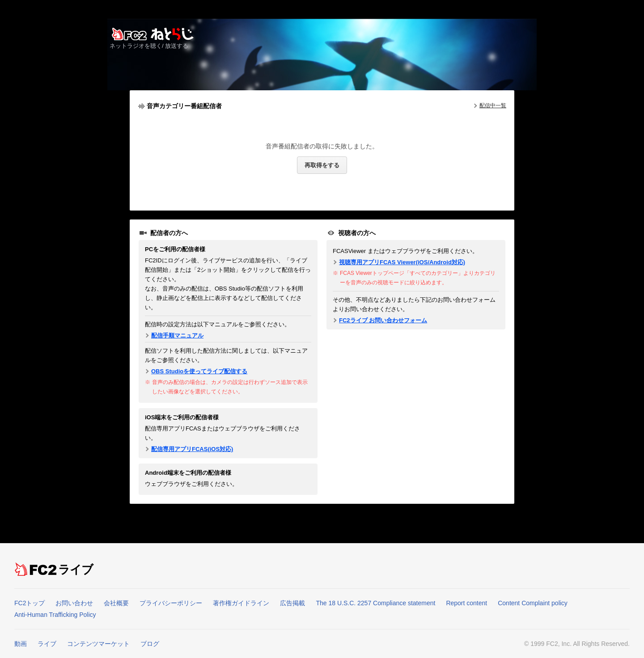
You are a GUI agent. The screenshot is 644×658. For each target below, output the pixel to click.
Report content (466, 603)
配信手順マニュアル (177, 335)
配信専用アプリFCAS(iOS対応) (192, 449)
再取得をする (322, 165)
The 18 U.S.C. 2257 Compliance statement (375, 603)
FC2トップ (30, 603)
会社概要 (116, 603)
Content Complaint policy (533, 603)
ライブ (76, 569)
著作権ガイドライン (241, 603)
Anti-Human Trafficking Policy (55, 615)
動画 (21, 644)
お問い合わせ (74, 603)
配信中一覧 (493, 105)
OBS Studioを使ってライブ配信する (199, 371)
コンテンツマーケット (98, 644)
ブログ (150, 644)
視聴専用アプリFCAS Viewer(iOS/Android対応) (402, 262)
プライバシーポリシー (171, 603)
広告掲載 (292, 603)
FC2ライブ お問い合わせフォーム (383, 320)
